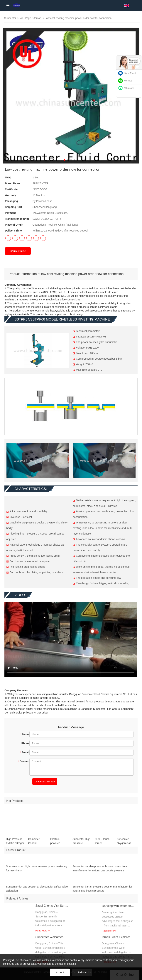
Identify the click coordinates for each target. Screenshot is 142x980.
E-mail (24, 752)
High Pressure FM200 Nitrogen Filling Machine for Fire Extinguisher (15, 844)
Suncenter (10, 18)
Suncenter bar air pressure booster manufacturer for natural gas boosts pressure (102, 891)
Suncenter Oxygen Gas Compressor (124, 844)
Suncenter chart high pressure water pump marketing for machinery (36, 871)
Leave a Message (45, 781)
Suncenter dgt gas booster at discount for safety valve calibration (37, 891)
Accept (60, 972)
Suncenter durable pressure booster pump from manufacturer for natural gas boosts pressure (100, 871)
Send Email (130, 73)
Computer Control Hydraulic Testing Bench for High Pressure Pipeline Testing (37, 844)
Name (25, 734)
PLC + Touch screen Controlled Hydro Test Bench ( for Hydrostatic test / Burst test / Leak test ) (104, 844)
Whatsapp (129, 88)
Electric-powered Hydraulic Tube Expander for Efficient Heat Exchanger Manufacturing (59, 844)
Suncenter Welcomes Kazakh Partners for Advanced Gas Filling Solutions (52, 940)
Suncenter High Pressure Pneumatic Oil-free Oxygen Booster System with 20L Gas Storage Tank (82, 844)
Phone (25, 743)
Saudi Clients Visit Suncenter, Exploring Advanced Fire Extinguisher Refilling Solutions (52, 909)
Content (23, 761)
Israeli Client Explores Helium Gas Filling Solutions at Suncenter (118, 940)
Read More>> (43, 933)
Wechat (128, 81)
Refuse (82, 972)
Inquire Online (18, 251)
